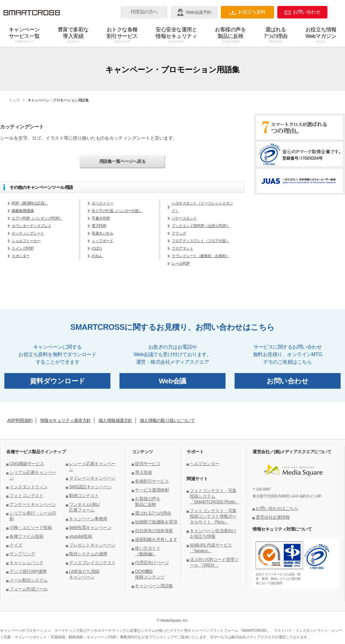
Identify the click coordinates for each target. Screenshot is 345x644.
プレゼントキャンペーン (92, 545)
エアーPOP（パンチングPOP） (37, 218)
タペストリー (102, 203)
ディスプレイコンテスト (92, 563)
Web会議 (172, 381)
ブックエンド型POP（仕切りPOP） (201, 226)
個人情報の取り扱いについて (167, 420)
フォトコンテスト (26, 496)
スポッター (21, 256)
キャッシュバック (26, 563)
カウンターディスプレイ (32, 226)
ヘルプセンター (205, 464)
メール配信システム (29, 580)
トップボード (102, 241)
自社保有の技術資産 (154, 531)
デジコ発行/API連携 (28, 571)
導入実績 (143, 472)
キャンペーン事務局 (88, 519)
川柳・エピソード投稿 (31, 527)
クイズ (16, 545)
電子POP (99, 226)
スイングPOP (23, 248)
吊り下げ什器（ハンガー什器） (117, 211)
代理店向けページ (152, 563)
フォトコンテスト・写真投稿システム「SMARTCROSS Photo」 (215, 496)
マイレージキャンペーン (92, 478)
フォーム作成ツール (29, 589)
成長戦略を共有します (156, 539)
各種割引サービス (152, 481)
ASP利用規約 (20, 420)
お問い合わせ (302, 12)
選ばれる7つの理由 (153, 513)
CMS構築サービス (27, 464)
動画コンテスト (84, 496)
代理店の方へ (144, 12)
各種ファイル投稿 (26, 536)
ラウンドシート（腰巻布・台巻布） (200, 256)
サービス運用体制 (152, 490)
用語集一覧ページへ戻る (122, 161)
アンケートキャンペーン (33, 504)
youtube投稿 (80, 536)
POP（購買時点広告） (30, 203)
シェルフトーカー (26, 241)
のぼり (97, 248)
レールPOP (181, 263)
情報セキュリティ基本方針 (66, 420)
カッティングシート (28, 233)
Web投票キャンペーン (90, 527)
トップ (14, 100)
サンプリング (22, 554)
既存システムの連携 (88, 554)
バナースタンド (184, 218)
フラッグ (179, 233)
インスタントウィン (29, 487)
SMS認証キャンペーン (90, 487)
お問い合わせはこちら (277, 508)
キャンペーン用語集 (154, 586)
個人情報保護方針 (115, 420)
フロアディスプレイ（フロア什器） (200, 241)
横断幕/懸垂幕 (23, 211)
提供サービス (148, 464)
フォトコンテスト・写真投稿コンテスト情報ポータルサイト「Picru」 (213, 516)
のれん (97, 256)
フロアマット (182, 248)
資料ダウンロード (58, 381)
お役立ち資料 (247, 12)
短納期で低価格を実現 (156, 522)
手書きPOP (101, 218)
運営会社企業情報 (273, 517)
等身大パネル (102, 233)
